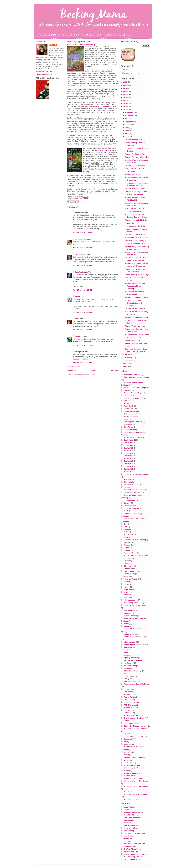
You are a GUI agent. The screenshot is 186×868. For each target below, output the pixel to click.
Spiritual (127, 734)
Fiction (85, 199)
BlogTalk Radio (130, 430)
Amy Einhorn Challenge (133, 398)
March (128, 355)
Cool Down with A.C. (132, 508)
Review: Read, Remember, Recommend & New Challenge (135, 286)
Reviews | (66, 35)
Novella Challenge (131, 666)
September (130, 122)
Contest (127, 503)
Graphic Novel (130, 569)
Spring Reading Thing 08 (134, 736)
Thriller (127, 752)
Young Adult (129, 799)
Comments (127, 73)
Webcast (127, 771)
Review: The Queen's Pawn (135, 154)
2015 (125, 94)
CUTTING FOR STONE (109, 151)
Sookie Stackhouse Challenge (136, 726)
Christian (128, 487)
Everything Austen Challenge (135, 540)
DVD (126, 527)
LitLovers (127, 841)
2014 (125, 97)
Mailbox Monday (130, 616)
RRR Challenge (130, 705)
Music (126, 652)
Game (126, 563)
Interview (128, 595)
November (130, 115)
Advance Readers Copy (133, 393)
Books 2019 (129, 472)
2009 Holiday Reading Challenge (137, 377)
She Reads (128, 713)
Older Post (114, 370)
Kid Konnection (130, 600)
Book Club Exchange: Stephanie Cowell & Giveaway (133, 303)
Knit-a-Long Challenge (133, 603)
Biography (128, 424)
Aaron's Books (129, 807)
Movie (126, 650)
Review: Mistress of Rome (135, 189)
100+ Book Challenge (132, 375)
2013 (125, 100)
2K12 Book (128, 390)
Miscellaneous (130, 642)
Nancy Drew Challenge (133, 660)
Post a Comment (73, 366)
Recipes (127, 689)
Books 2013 (129, 456)
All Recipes (128, 810)
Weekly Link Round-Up (133, 778)
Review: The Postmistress (135, 235)
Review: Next (130, 223)
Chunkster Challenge (132, 493)
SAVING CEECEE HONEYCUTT (89, 106)
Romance (128, 700)
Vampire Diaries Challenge (134, 757)
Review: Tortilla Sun (133, 174)
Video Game (129, 763)
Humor (127, 587)
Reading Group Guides (132, 859)
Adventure (128, 396)
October (129, 118)
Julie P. (54, 45)
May (127, 134)
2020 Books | (56, 35)
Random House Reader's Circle (136, 854)
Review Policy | (119, 35)
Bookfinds (128, 823)
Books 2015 (129, 461)
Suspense (128, 739)
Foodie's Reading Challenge (135, 555)
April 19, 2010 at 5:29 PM (82, 363)
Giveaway (128, 566)
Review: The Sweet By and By (136, 317)
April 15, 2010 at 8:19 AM (82, 248)
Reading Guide (130, 681)
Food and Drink (130, 553)
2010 (125, 109)
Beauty (127, 419)
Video (126, 760)
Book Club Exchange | (90, 35)
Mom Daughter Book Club (134, 645)
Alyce (77, 319)
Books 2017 (129, 466)
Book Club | (76, 35)
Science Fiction (130, 708)
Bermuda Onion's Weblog (133, 812)
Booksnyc (79, 336)
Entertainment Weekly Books (135, 833)
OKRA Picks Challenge (133, 671)
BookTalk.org (129, 831)
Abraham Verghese (93, 153)
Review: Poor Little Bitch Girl (136, 220)
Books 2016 (129, 464)
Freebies (127, 561)
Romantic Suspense (132, 702)
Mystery (127, 655)
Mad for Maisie (130, 611)
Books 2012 (129, 453)
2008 (125, 367)
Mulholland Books (131, 846)
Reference (128, 692)
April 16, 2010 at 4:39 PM (82, 330)
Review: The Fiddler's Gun (135, 166)
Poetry (127, 679)
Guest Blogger (130, 571)
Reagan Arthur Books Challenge (137, 684)
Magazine (128, 613)
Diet (126, 524)
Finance (127, 550)
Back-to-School (130, 416)
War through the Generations (135, 768)
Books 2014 (129, 458)
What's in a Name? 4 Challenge (136, 786)
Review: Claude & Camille (135, 309)
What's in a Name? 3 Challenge (136, 781)
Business (128, 479)
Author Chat (129, 409)
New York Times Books (132, 849)
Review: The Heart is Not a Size (137, 157)
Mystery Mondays (131, 658)
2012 (125, 103)
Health (126, 576)
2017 (125, 88)
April (127, 137)
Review (127, 694)
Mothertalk (128, 647)
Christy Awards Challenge (134, 490)
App (126, 401)
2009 (125, 364)
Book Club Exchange (132, 437)
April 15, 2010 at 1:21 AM (82, 233)
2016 (125, 91)
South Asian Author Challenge (136, 729)
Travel (126, 755)
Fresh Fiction (129, 836)
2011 (125, 106)
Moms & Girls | (106, 35)
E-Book (127, 532)
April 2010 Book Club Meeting (81, 45)
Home (128, 35)
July (127, 128)
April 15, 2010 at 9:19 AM (82, 312)
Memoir (127, 626)
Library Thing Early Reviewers (136, 605)
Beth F (78, 297)
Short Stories (129, 723)
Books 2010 (129, 448)
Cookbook (128, 506)
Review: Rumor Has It (133, 140)
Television (128, 744)
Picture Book (129, 676)
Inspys (127, 592)
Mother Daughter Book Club (134, 844)
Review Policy (129, 697)
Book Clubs (77, 199)
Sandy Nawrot (81, 254)
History (127, 582)
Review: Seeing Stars (133, 340)
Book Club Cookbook (132, 817)
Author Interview (130, 411)
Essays (127, 537)
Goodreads (128, 838)
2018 (125, 85)
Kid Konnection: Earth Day (135, 226)
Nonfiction (128, 663)
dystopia (127, 529)
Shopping (128, 721)
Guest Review (129, 574)
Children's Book (130, 485)
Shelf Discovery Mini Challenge (137, 275)
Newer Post (71, 370)
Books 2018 (129, 469)
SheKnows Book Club (133, 715)
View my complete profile (46, 74)
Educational (129, 534)
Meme (126, 624)
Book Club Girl (129, 820)
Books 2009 (129, 445)
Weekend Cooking (131, 773)
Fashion (127, 545)
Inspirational (129, 590)
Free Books (128, 558)
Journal (127, 597)
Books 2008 (129, 443)
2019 (125, 82)
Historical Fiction (131, 579)
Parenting (128, 673)
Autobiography (130, 414)
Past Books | (45, 35)
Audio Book (129, 406)
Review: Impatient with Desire (136, 297)
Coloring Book (130, 500)
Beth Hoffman (110, 106)
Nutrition (127, 668)
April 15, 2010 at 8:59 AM (82, 266)
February (129, 358)
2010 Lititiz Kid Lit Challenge (135, 388)
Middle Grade (129, 634)
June (127, 131)
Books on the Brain (131, 828)
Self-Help (128, 710)
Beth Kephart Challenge (133, 422)
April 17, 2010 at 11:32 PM (83, 345)
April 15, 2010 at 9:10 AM (82, 290)
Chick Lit (127, 482)
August (128, 124)
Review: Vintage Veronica (135, 326)
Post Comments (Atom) (86, 375)
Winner (127, 791)
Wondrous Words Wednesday (136, 794)
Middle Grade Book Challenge (136, 637)
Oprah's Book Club (131, 852)
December (129, 112)
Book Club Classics (131, 815)
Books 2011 (129, 451)
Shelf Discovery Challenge (134, 718)
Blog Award (128, 427)
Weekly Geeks (130, 776)
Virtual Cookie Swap (132, 765)
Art (125, 403)
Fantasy (127, 542)
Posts (125, 70)
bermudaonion (81, 239)
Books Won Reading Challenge (136, 474)
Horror (127, 584)
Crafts (126, 511)
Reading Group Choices (133, 857)
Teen (126, 742)
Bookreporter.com (131, 825)
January (129, 361)
